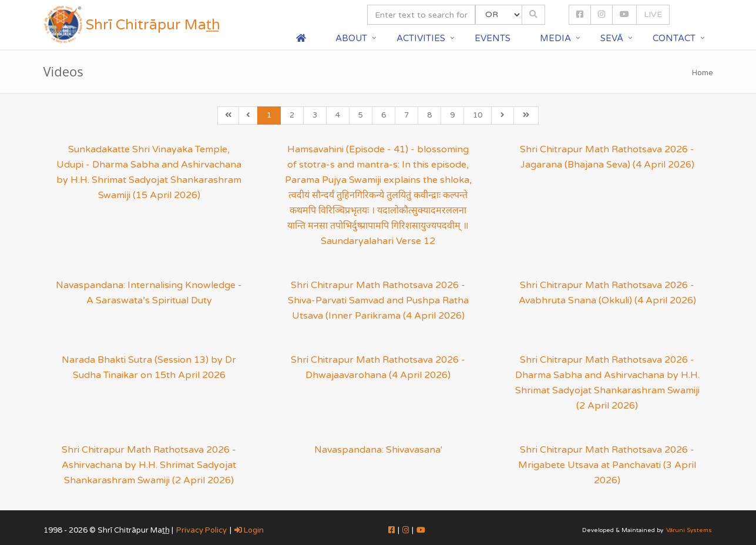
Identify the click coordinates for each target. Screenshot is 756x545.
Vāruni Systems (689, 530)
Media (555, 38)
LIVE (653, 14)
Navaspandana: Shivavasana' (378, 450)
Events (493, 38)
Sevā (612, 38)
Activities (421, 38)
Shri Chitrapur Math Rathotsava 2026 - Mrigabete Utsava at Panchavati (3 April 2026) (607, 465)
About (351, 38)
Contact (674, 38)
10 (478, 115)
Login (249, 530)
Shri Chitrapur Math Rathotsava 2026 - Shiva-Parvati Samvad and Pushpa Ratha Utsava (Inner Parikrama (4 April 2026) (378, 300)
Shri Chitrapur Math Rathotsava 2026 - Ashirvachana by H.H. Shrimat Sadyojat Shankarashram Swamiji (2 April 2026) (149, 465)
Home (703, 73)
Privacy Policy (201, 530)
